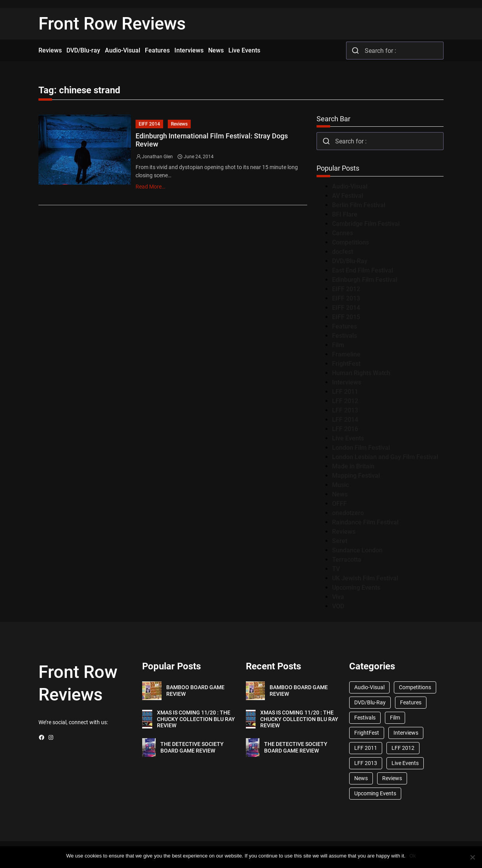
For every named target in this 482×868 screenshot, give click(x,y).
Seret (340, 541)
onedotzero (348, 513)
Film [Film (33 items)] (395, 718)
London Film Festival (361, 448)
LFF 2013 (345, 410)
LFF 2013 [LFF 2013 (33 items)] (366, 763)
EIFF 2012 (346, 289)
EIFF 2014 (149, 124)
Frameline (346, 354)
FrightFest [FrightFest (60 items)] (367, 733)
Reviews (179, 124)
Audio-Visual (350, 186)
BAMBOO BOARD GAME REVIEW (195, 691)
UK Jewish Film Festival (365, 578)
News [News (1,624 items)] (361, 778)
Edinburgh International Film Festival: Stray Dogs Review (212, 140)
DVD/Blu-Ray (350, 261)
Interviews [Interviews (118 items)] (406, 733)
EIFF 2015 (346, 317)
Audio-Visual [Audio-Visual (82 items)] (369, 687)
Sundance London (357, 550)
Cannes (343, 233)
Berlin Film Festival (359, 205)
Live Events (348, 438)
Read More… (150, 187)
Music (340, 485)
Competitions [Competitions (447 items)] (415, 687)
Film (338, 345)
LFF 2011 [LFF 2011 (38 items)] (366, 748)
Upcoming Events (356, 588)
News (340, 494)
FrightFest (346, 364)
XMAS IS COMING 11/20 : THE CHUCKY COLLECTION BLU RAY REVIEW (196, 719)
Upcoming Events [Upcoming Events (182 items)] (375, 793)
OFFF (339, 504)
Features (345, 326)
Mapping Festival (356, 476)
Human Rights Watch (361, 373)
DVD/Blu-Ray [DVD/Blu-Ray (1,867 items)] (370, 702)
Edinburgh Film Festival (365, 280)
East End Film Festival (363, 270)
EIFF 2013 (346, 298)
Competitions (351, 242)
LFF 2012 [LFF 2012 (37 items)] (403, 748)
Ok (413, 856)
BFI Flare (345, 214)
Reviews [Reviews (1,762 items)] (392, 778)
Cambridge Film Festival (366, 224)
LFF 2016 (345, 429)
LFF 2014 (345, 420)
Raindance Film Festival (365, 522)
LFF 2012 (345, 401)
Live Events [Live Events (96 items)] (405, 763)
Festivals (345, 336)
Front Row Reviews (112, 24)
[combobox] (395, 51)
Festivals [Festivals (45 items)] (365, 718)
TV (336, 569)
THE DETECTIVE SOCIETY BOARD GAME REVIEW (192, 747)
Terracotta (347, 560)
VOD (338, 606)
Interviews (347, 382)
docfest (343, 252)
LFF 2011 (345, 392)
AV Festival (348, 196)
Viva (338, 597)
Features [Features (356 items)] (411, 702)
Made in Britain (353, 466)
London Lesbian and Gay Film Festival (385, 457)
